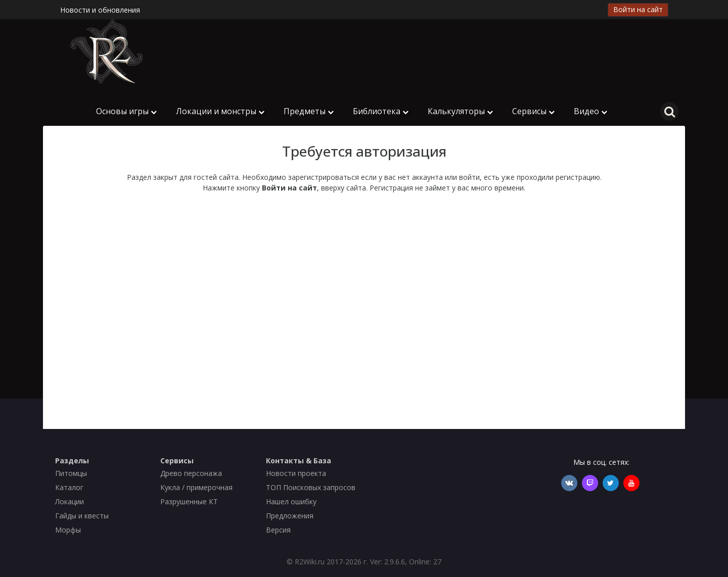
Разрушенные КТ (189, 501)
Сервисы (533, 111)
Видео (590, 111)
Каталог (69, 487)
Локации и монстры (220, 111)
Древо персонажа (191, 473)
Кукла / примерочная (196, 487)
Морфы (68, 530)
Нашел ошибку (291, 501)
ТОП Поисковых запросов (311, 487)
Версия (278, 530)
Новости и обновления (100, 10)
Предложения (290, 516)
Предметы (309, 111)
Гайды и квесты (82, 516)
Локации (70, 501)
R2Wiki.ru (310, 562)
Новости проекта (296, 473)
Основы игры (126, 111)
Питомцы (71, 473)
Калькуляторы (460, 111)
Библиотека (381, 111)
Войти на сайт (638, 9)
